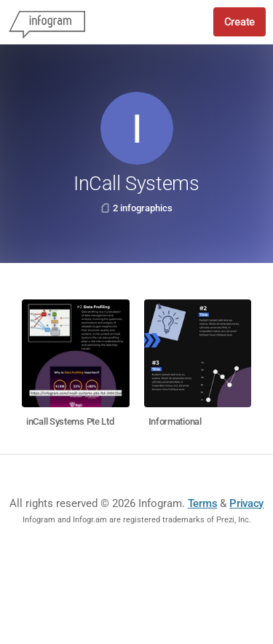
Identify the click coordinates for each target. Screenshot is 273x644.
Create (240, 22)
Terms (203, 503)
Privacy (246, 503)
